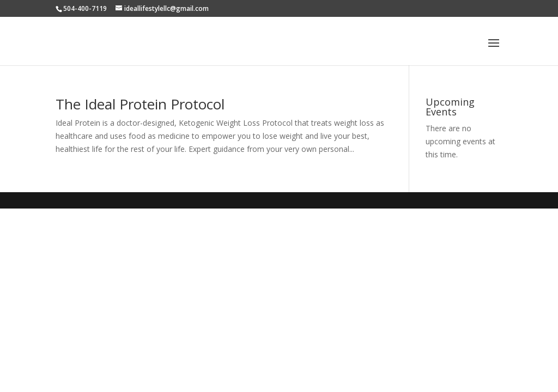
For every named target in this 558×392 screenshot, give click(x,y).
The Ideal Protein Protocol (140, 104)
